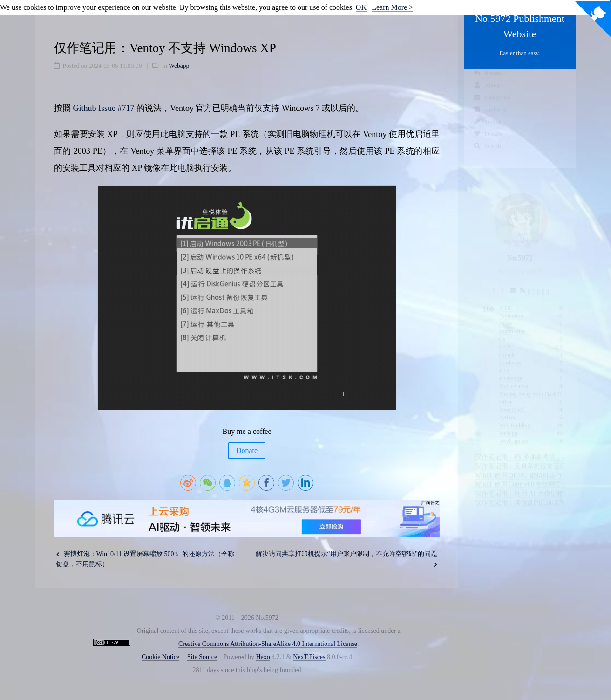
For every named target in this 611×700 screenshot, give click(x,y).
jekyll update (514, 432)
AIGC (506, 299)
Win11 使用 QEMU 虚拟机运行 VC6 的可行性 (539, 467)
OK (361, 7)
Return (487, 82)
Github (507, 346)
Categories (492, 106)
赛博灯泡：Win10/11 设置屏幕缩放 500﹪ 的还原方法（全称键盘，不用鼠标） (145, 559)
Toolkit (488, 130)
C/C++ (507, 338)
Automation (513, 323)
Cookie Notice (160, 657)
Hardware (510, 354)
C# (502, 330)
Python (507, 409)
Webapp (508, 425)
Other (506, 393)
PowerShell (512, 401)
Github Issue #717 (104, 108)
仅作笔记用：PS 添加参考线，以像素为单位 (538, 448)
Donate (488, 142)
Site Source (202, 657)
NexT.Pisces (309, 657)
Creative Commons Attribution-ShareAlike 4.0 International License (268, 644)
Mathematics (514, 377)
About (486, 94)
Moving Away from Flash (528, 385)
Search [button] (487, 154)
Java (504, 362)
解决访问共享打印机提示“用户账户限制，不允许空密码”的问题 (346, 559)
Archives (490, 118)
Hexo (263, 657)
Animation (511, 307)
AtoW (506, 315)
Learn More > (392, 7)
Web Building (515, 417)
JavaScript (511, 370)
